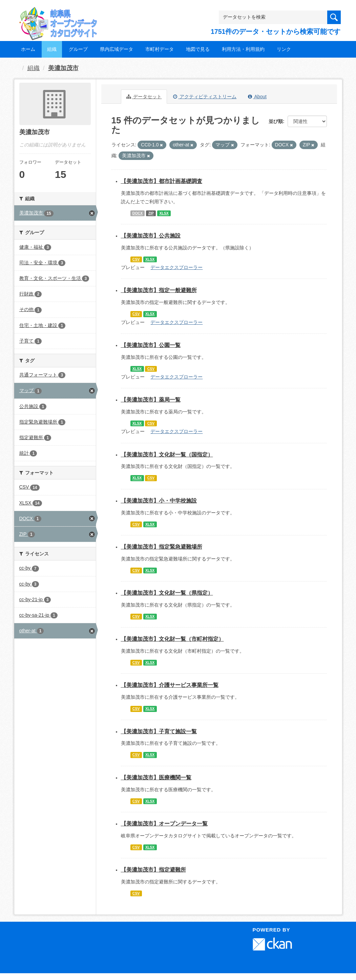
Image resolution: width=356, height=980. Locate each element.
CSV (136, 259)
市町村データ (160, 49)
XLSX (164, 213)
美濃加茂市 (63, 68)
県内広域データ (117, 49)
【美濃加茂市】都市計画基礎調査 (162, 181)
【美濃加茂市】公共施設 (151, 236)
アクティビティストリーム (205, 97)
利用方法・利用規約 (243, 49)
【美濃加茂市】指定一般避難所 (159, 290)
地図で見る (198, 49)
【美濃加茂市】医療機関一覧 (156, 778)
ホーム (28, 49)
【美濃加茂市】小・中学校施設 (159, 501)
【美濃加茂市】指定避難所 (153, 870)
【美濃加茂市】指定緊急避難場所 (162, 547)
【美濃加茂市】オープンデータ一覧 (164, 824)
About (257, 97)
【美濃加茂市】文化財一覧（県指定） (167, 593)
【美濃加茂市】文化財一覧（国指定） (167, 455)
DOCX (138, 213)
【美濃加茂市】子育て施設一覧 (159, 731)
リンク (284, 49)
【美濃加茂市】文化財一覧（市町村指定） (172, 639)
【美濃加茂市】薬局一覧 (151, 400)
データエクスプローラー (176, 267)
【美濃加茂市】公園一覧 (151, 345)
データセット (144, 97)
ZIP (151, 213)
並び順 (276, 121)
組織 (52, 49)
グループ (78, 49)
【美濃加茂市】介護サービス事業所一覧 (170, 685)
